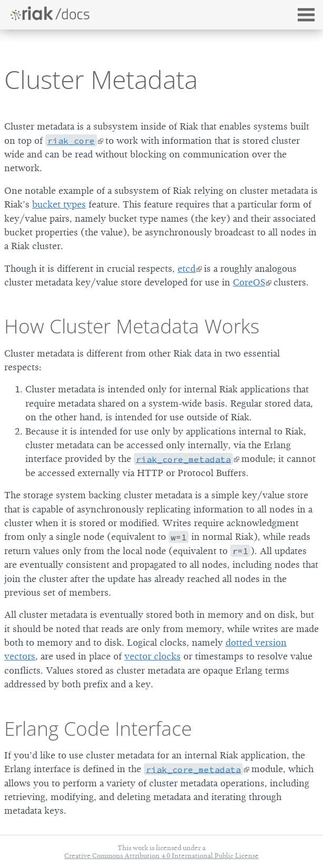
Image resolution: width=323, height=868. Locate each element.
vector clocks (153, 656)
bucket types (59, 204)
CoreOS (249, 282)
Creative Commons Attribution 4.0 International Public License (161, 856)
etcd (187, 269)
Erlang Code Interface (98, 728)
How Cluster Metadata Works (132, 326)
